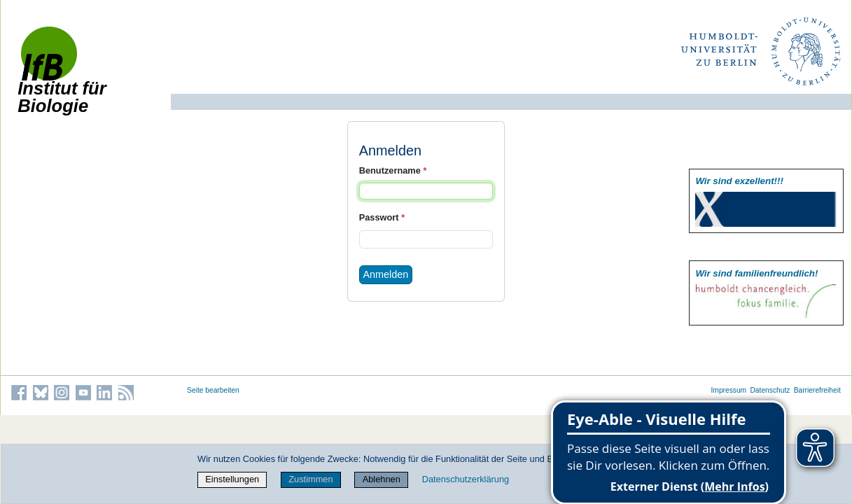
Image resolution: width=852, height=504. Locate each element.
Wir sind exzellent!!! (739, 181)
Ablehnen (382, 479)
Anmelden (385, 274)
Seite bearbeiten (213, 390)
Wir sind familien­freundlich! (756, 273)
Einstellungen (232, 479)
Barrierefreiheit (817, 390)
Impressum (729, 390)
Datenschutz (770, 390)
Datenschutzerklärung (466, 479)
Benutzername (393, 170)
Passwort (382, 217)
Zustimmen (310, 479)
